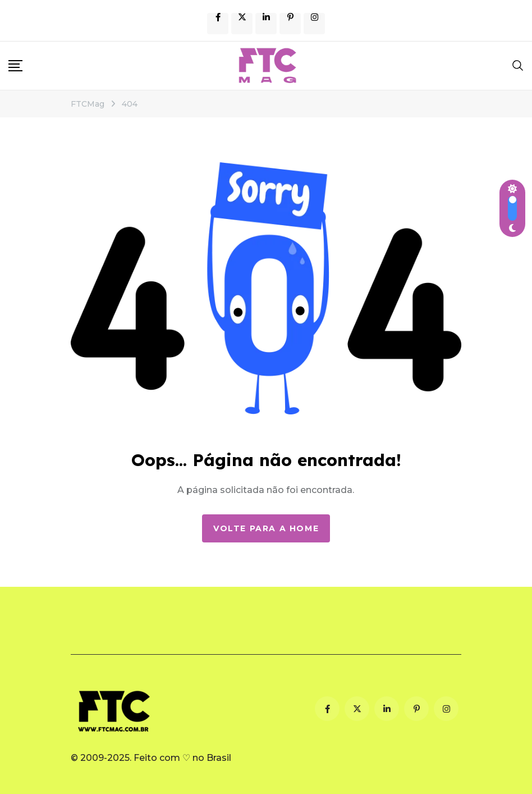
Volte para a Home (266, 528)
